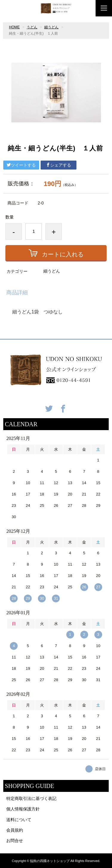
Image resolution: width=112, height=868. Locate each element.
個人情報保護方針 (23, 809)
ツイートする (21, 165)
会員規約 (15, 830)
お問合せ (15, 841)
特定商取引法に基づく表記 (31, 798)
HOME (14, 27)
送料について (19, 820)
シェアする (59, 165)
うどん (32, 27)
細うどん (51, 27)
